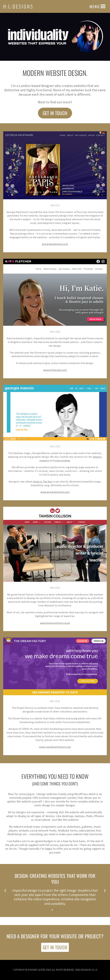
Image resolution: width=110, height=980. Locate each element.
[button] (95, 6)
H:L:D (95, 970)
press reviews (62, 460)
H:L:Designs (18, 6)
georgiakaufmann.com (55, 244)
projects (44, 460)
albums (97, 457)
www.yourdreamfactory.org (55, 747)
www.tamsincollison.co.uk (55, 623)
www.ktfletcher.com (55, 370)
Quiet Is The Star (43, 481)
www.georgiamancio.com (55, 492)
